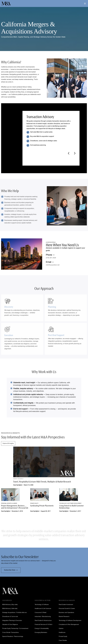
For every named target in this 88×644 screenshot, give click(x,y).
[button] (85, 4)
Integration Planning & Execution (12, 626)
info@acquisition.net (53, 265)
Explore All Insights (8, 449)
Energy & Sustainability (42, 634)
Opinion (61, 634)
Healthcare (62, 638)
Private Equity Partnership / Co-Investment (15, 634)
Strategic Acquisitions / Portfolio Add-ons (14, 618)
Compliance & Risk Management (69, 630)
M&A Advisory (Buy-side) (10, 610)
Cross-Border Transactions (10, 638)
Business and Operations (66, 618)
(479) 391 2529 (51, 258)
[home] (6, 4)
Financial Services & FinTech (43, 630)
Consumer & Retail (40, 618)
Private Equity (63, 642)
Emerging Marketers (41, 638)
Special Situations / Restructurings (13, 642)
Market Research (64, 622)
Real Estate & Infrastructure (43, 626)
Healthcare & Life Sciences (43, 614)
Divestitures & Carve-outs (10, 622)
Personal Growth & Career (67, 614)
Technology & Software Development (70, 626)
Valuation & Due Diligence (10, 630)
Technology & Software (42, 610)
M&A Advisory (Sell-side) (10, 614)
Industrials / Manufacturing (43, 622)
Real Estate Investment (66, 610)
